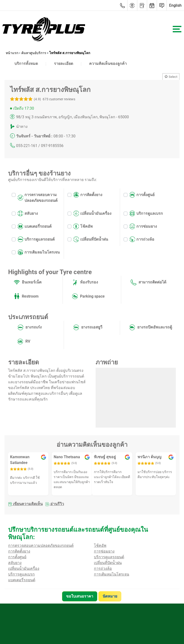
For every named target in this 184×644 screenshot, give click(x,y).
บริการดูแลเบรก (146, 214)
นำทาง (22, 127)
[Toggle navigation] (177, 29)
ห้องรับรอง (85, 282)
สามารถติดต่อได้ (148, 282)
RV (24, 342)
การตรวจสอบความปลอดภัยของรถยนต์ (37, 198)
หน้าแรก (12, 53)
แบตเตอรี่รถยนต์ (34, 226)
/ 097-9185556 (51, 146)
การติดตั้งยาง (88, 195)
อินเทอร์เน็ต (28, 282)
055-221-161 (27, 146)
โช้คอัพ (83, 226)
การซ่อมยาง (143, 226)
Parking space (88, 296)
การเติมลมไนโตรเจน (39, 252)
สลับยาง (28, 214)
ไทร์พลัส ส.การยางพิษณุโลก (69, 53)
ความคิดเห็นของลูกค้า (108, 64)
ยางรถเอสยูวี (88, 328)
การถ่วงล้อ (142, 239)
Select (171, 77)
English (175, 5)
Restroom (26, 296)
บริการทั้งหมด (26, 64)
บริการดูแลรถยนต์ (36, 239)
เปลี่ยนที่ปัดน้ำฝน (91, 239)
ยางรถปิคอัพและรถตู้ (151, 328)
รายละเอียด (63, 64)
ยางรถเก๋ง (30, 328)
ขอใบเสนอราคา (80, 596)
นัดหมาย (111, 596)
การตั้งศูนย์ (142, 195)
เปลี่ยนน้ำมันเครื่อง (92, 214)
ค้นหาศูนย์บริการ (33, 53)
